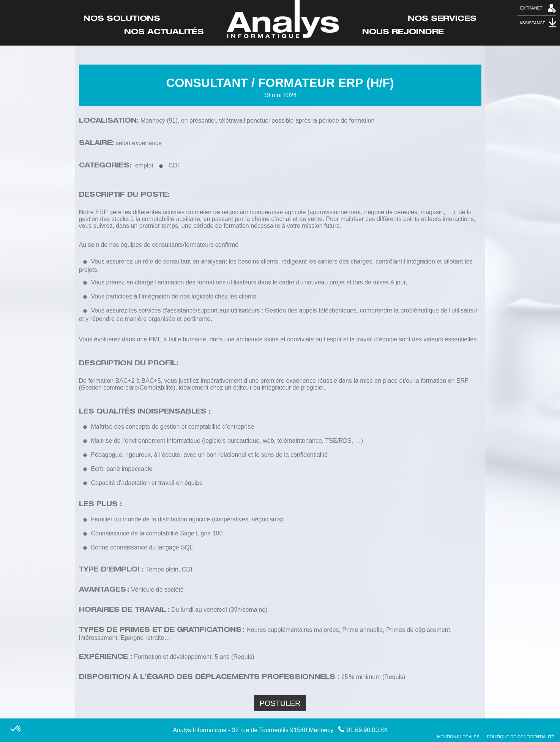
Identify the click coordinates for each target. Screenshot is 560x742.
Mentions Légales (458, 737)
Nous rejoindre (403, 33)
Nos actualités (164, 33)
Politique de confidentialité (521, 737)
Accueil (283, 19)
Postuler (280, 703)
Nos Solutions (122, 19)
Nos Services (442, 19)
